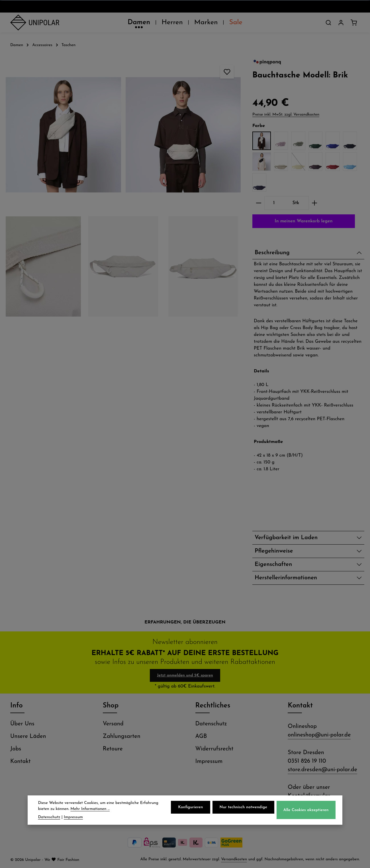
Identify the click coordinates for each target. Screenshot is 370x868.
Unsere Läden (28, 736)
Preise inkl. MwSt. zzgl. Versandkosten (286, 115)
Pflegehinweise (274, 551)
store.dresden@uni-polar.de (322, 770)
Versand (113, 724)
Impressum (209, 762)
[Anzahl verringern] (258, 203)
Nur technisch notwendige (243, 808)
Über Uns (22, 724)
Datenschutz (211, 724)
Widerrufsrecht (214, 749)
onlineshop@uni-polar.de (319, 735)
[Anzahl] (274, 203)
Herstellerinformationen (286, 578)
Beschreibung (272, 253)
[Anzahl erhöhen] (315, 203)
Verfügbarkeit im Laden (286, 538)
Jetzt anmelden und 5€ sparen (185, 675)
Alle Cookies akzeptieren (306, 810)
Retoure (113, 749)
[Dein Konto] (341, 22)
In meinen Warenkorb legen (303, 221)
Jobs (16, 749)
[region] (123, 187)
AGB (201, 736)
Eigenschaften (273, 565)
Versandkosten (234, 859)
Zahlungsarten (122, 736)
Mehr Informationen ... (90, 809)
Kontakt (20, 762)
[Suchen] (328, 22)
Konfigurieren (190, 808)
